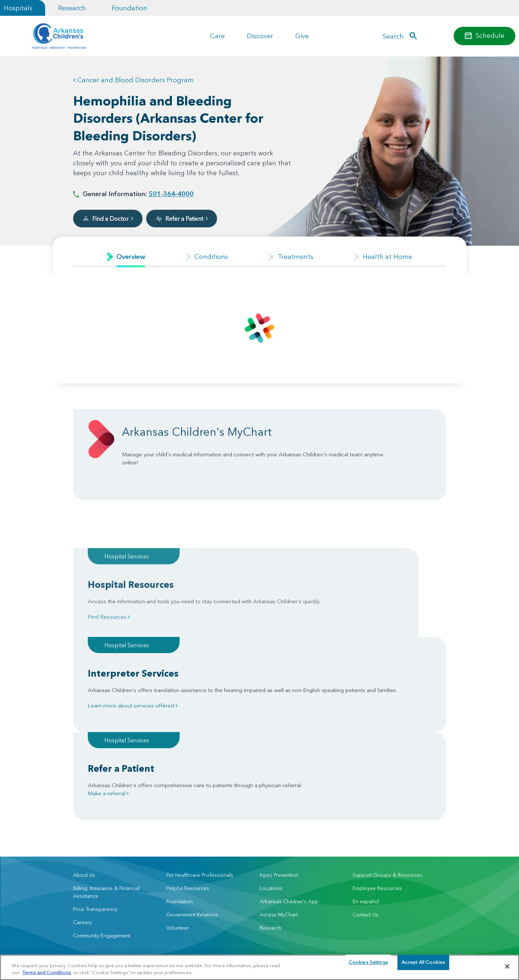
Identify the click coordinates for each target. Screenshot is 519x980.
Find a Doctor (108, 219)
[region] (259, 967)
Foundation (129, 8)
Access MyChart (279, 801)
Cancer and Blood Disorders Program (134, 80)
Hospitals (18, 8)
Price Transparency (95, 796)
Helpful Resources (188, 775)
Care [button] (217, 36)
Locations (271, 775)
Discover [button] (260, 36)
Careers (82, 809)
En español (366, 788)
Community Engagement (102, 822)
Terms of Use (174, 951)
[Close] (507, 966)
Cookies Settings (368, 966)
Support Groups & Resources (388, 761)
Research (72, 8)
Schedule (490, 35)
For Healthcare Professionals (200, 761)
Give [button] (302, 36)
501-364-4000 (171, 194)
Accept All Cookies (423, 966)
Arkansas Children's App (289, 788)
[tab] (126, 257)
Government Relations (192, 801)
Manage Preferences (212, 951)
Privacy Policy (144, 951)
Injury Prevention (279, 761)
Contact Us (365, 801)
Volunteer (178, 814)
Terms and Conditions (47, 972)
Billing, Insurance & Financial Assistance (106, 779)
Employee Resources (377, 775)
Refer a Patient (182, 219)
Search (393, 36)
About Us (84, 761)
